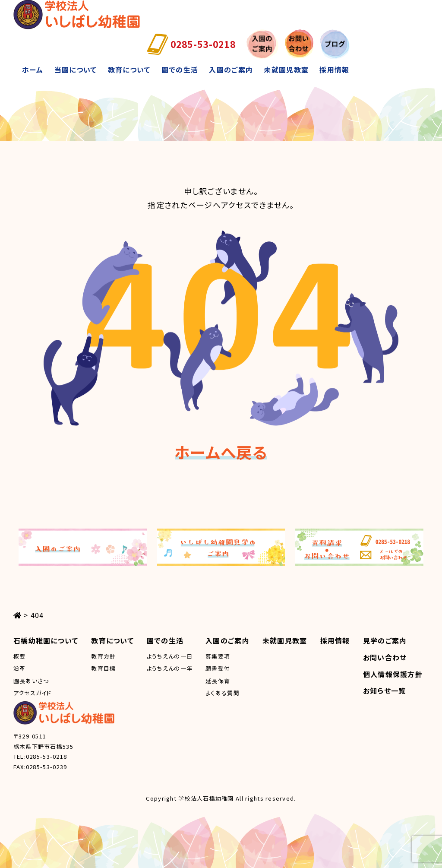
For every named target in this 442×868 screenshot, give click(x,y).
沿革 (20, 668)
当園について (76, 70)
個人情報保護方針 (393, 674)
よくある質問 (223, 693)
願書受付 (218, 668)
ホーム (33, 70)
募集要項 (218, 656)
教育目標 (103, 668)
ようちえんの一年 (170, 668)
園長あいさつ (31, 681)
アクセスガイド (33, 693)
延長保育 (218, 681)
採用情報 (334, 70)
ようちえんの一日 (170, 656)
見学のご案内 (385, 640)
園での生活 (180, 70)
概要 (20, 656)
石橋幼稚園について (46, 640)
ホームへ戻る (221, 452)
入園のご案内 (231, 70)
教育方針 (103, 656)
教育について (129, 70)
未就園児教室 (286, 70)
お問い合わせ (385, 657)
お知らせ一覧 (385, 691)
